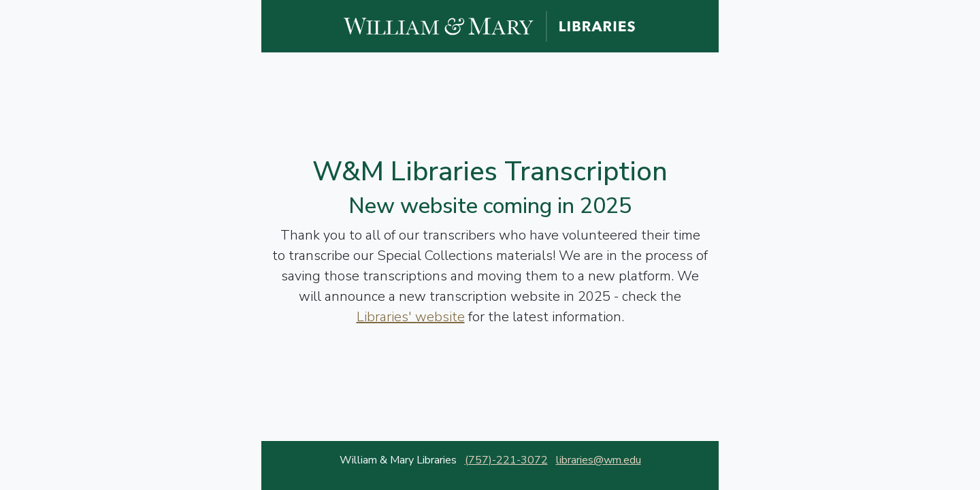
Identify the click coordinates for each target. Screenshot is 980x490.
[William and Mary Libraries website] (490, 25)
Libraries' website (411, 317)
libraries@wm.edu (599, 460)
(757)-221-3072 (506, 460)
